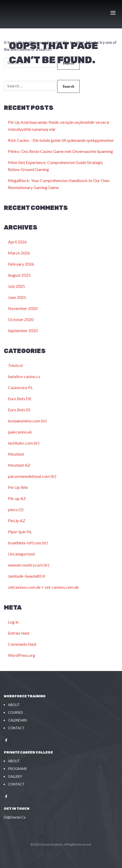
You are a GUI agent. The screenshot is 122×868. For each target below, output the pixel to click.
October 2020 (21, 319)
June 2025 (17, 297)
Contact (16, 728)
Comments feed (22, 644)
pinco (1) (16, 509)
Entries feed (19, 633)
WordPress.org (22, 655)
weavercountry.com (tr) (29, 565)
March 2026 (19, 253)
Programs (17, 769)
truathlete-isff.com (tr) (28, 543)
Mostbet (16, 454)
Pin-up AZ (17, 498)
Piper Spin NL (20, 532)
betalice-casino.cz (24, 376)
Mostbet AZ (19, 465)
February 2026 (21, 264)
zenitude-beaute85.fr (27, 576)
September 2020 (23, 330)
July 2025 (17, 286)
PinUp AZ (17, 521)
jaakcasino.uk (20, 432)
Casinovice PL (20, 387)
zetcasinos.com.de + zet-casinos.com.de (43, 587)
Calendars (18, 720)
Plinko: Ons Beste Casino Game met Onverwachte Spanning (60, 151)
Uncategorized (21, 554)
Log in (13, 622)
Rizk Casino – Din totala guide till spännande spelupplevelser (61, 140)
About (14, 705)
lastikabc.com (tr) (24, 443)
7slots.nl (15, 365)
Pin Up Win (18, 487)
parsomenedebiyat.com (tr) (32, 476)
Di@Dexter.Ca (15, 817)
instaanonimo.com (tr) (27, 421)
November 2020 (23, 308)
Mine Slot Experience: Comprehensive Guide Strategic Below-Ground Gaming (56, 166)
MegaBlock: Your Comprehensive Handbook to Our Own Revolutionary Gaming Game (59, 184)
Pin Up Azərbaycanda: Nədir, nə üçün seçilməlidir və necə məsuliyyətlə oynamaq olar (59, 126)
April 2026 (17, 242)
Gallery (15, 776)
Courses (15, 713)
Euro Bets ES (19, 410)
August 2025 (19, 275)
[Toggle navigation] (113, 13)
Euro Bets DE (20, 399)
